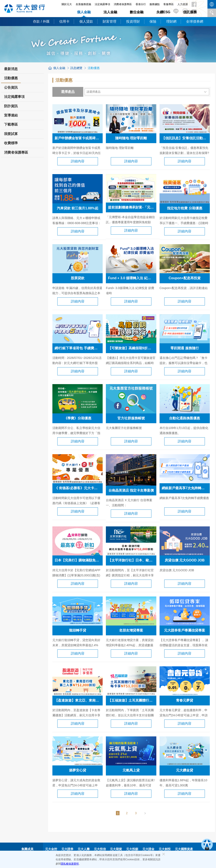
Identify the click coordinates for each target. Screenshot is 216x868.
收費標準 (11, 143)
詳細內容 (78, 161)
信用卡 (64, 21)
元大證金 (148, 849)
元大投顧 (132, 849)
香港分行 (141, 4)
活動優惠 (11, 79)
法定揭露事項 (102, 4)
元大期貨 (116, 849)
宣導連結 (11, 115)
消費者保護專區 (123, 4)
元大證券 (67, 849)
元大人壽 (84, 849)
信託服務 (190, 12)
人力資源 (183, 4)
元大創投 (165, 849)
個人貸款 (86, 21)
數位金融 (137, 12)
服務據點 (155, 4)
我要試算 (11, 134)
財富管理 (109, 21)
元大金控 (51, 849)
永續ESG (163, 12)
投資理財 (133, 21)
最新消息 (11, 69)
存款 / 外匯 (41, 21)
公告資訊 (11, 87)
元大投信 (100, 849)
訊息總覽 (76, 68)
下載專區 (11, 124)
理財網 (171, 21)
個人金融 (84, 12)
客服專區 (169, 4)
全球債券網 (195, 21)
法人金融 (110, 12)
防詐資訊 (11, 106)
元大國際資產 (184, 849)
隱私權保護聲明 (70, 864)
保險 (153, 21)
